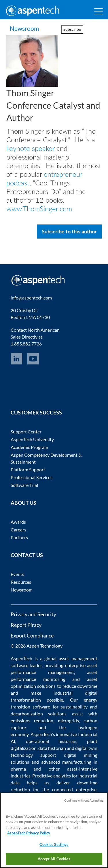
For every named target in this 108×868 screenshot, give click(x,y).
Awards (18, 522)
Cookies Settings (54, 844)
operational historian (51, 741)
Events (17, 574)
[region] (54, 830)
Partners (19, 537)
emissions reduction (32, 720)
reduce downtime (80, 686)
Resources (21, 582)
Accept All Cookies (54, 859)
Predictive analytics (52, 775)
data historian (52, 748)
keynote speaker (30, 148)
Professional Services (32, 477)
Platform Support (28, 469)
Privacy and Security (33, 614)
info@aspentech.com (31, 297)
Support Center (26, 431)
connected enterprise (74, 789)
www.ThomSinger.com (39, 208)
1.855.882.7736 (26, 343)
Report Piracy (26, 625)
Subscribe (72, 29)
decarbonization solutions (39, 713)
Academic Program (29, 447)
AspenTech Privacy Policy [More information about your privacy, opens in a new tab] (29, 833)
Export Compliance (32, 635)
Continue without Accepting (84, 800)
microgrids (68, 720)
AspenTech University (32, 439)
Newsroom (24, 28)
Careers (18, 529)
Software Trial (24, 485)
